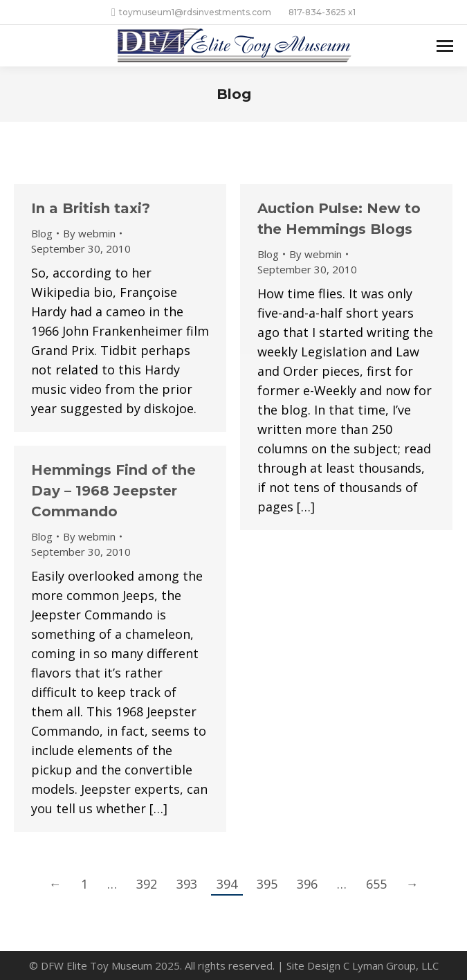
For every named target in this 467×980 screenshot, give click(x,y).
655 (376, 884)
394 (227, 884)
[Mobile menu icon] (445, 46)
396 (307, 884)
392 (147, 884)
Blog (42, 233)
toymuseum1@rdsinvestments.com (191, 12)
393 (187, 884)
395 (267, 884)
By (89, 233)
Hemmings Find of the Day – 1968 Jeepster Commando (113, 491)
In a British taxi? (91, 208)
